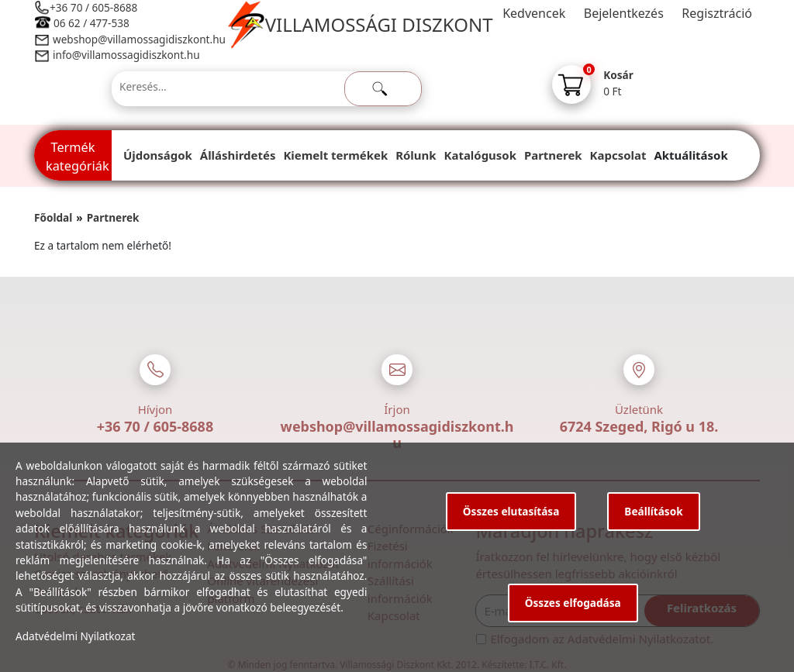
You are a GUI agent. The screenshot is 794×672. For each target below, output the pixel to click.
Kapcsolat (618, 155)
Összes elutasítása (511, 511)
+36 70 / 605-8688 (93, 7)
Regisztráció (717, 13)
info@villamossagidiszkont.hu (126, 55)
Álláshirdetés (238, 155)
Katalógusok (480, 155)
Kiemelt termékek (335, 155)
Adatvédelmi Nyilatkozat (76, 636)
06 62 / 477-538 (91, 23)
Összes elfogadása (573, 603)
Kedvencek (534, 13)
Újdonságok (158, 155)
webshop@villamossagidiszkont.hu (138, 39)
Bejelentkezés (624, 13)
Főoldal (53, 217)
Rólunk (416, 155)
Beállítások (653, 511)
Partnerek (553, 155)
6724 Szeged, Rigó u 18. (639, 426)
